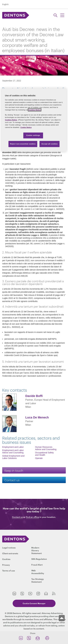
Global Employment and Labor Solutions (13, 457)
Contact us (12, 480)
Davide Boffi (34, 396)
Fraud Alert (37, 565)
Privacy (6, 565)
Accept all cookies (50, 144)
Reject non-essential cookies (23, 144)
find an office (33, 517)
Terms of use (9, 570)
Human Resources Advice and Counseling (46, 448)
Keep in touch (14, 470)
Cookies (6, 559)
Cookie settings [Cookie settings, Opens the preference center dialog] (33, 135)
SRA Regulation (39, 559)
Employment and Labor (13, 447)
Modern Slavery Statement (37, 550)
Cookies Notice (35, 110)
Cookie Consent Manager (34, 603)
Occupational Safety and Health (44, 454)
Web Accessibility (38, 572)
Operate (39, 458)
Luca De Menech (37, 417)
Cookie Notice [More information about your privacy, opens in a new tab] (26, 127)
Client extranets (10, 553)
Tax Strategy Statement (38, 580)
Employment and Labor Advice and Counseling (13, 451)
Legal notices (9, 547)
